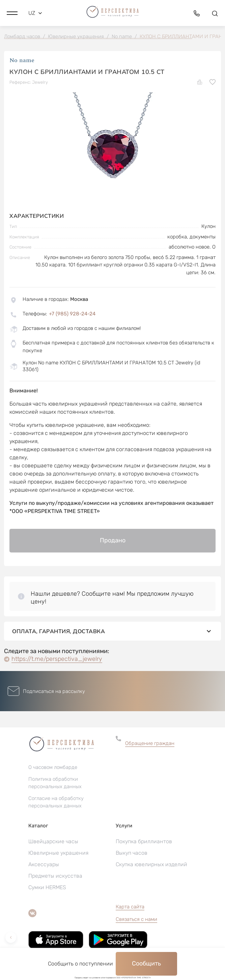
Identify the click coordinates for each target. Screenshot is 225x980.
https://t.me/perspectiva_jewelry (57, 659)
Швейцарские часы (53, 841)
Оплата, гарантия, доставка (112, 631)
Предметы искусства (55, 876)
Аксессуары (44, 864)
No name (22, 60)
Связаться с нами (136, 919)
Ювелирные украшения (58, 853)
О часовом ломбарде (53, 767)
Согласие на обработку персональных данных (56, 802)
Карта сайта (130, 907)
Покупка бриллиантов (144, 841)
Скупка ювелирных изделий (151, 864)
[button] (12, 13)
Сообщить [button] (146, 963)
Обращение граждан (150, 743)
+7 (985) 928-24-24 (72, 314)
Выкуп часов (132, 853)
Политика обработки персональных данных (55, 783)
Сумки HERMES (47, 887)
